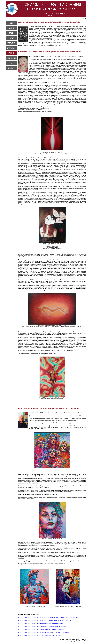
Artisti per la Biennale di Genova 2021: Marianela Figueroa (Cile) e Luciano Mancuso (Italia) (44, 632)
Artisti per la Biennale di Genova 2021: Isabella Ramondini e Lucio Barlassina (40, 635)
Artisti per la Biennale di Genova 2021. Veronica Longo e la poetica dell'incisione (41, 623)
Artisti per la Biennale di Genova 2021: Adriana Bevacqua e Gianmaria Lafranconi (41, 629)
